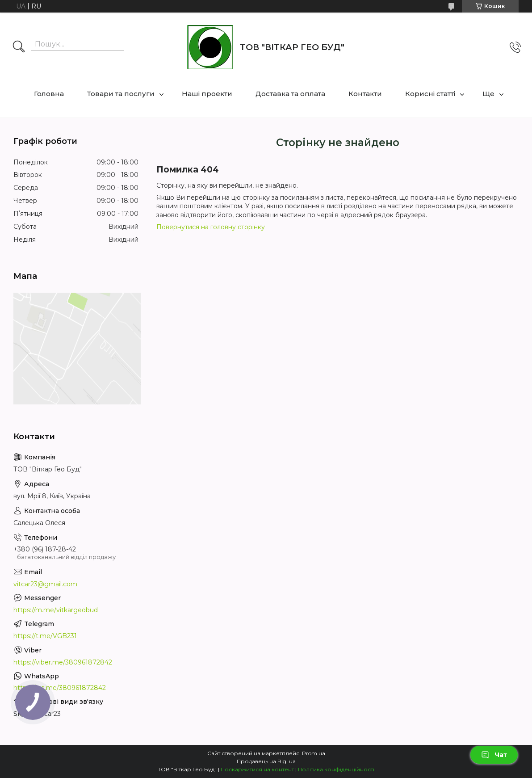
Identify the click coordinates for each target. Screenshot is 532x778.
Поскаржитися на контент (257, 769)
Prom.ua (314, 753)
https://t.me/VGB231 (45, 636)
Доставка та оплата (290, 94)
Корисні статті (430, 94)
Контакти (365, 94)
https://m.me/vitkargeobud (56, 610)
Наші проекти (207, 94)
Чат (494, 755)
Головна (49, 94)
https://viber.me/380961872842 (63, 662)
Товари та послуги (121, 94)
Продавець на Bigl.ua (266, 761)
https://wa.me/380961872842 (60, 688)
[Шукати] (19, 47)
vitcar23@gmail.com (45, 584)
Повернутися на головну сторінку (211, 227)
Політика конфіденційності (336, 769)
